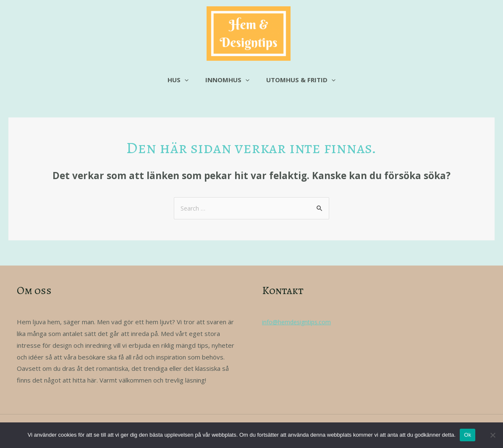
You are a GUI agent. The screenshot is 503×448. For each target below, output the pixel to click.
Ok (468, 435)
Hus (182, 80)
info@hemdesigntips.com (298, 322)
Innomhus (227, 80)
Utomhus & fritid (297, 80)
